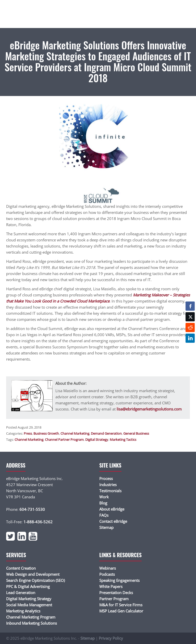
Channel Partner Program (64, 440)
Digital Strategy (97, 440)
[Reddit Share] (190, 327)
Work (104, 497)
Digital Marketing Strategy (29, 599)
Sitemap (106, 527)
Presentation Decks (116, 593)
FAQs (104, 515)
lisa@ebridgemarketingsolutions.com (149, 409)
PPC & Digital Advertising (28, 586)
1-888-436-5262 (38, 522)
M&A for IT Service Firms (121, 605)
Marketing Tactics (123, 440)
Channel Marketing (75, 433)
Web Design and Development (33, 574)
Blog (103, 503)
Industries (108, 485)
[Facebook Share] (190, 306)
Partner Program (114, 599)
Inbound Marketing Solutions (32, 623)
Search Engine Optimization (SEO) (35, 580)
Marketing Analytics (23, 611)
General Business (136, 433)
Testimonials (110, 491)
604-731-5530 (32, 509)
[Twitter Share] (190, 317)
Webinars (108, 568)
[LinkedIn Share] (190, 338)
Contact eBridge (113, 521)
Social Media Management (29, 605)
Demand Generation (106, 433)
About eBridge (112, 509)
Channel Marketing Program (31, 617)
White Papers (111, 586)
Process (106, 478)
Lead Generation (21, 593)
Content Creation (21, 568)
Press (28, 433)
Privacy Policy (111, 638)
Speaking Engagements (119, 580)
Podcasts (107, 574)
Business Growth (46, 433)
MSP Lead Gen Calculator (121, 611)
